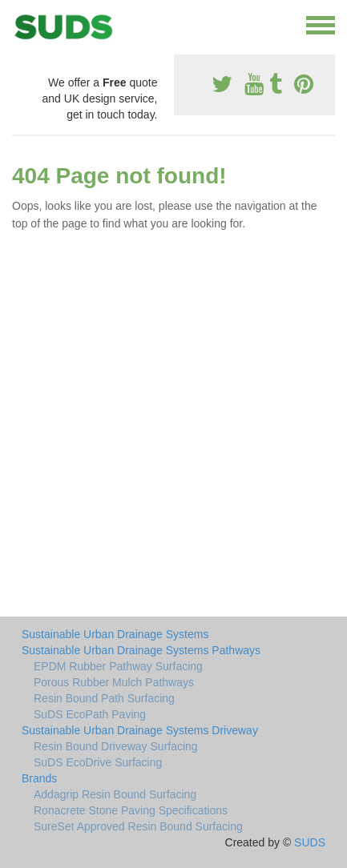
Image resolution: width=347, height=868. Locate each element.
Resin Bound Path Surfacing (104, 698)
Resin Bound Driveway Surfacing (116, 746)
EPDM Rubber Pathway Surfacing (118, 666)
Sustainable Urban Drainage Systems (115, 634)
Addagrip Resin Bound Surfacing (115, 794)
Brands (39, 778)
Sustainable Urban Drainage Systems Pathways (141, 650)
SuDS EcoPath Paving (90, 714)
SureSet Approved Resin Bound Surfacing (138, 826)
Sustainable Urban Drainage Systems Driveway (140, 730)
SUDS (310, 842)
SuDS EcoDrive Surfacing (98, 762)
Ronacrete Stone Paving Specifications (131, 810)
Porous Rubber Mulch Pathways (114, 682)
